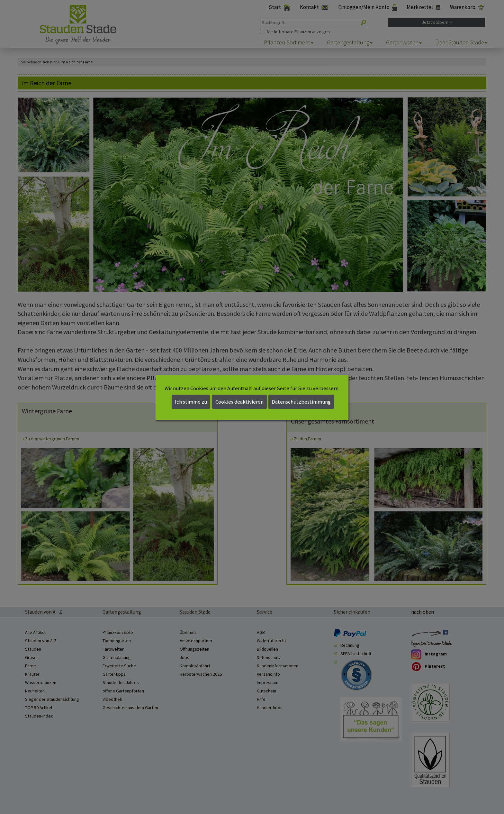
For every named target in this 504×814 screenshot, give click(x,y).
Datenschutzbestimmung (301, 402)
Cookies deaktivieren (239, 402)
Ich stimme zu (191, 402)
